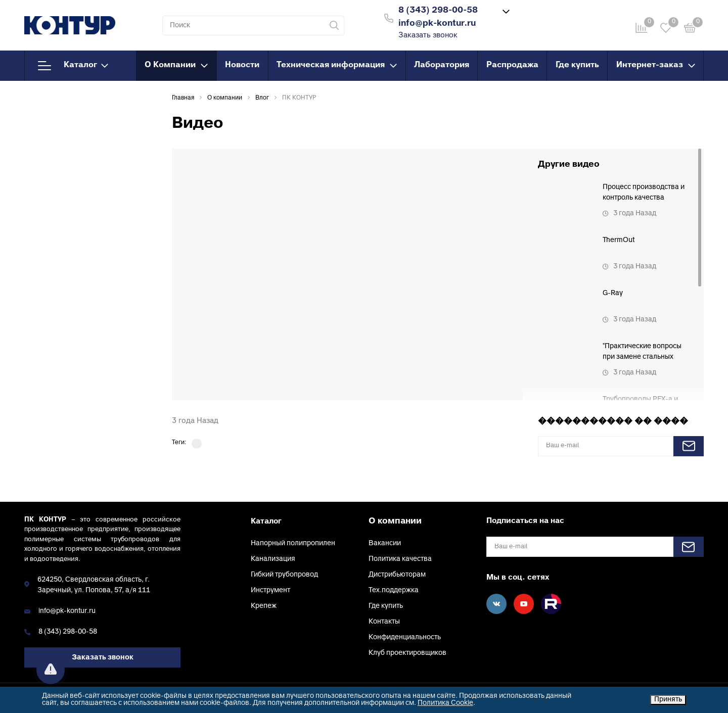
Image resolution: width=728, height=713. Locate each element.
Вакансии (385, 543)
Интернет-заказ (656, 65)
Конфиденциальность (405, 637)
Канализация (273, 559)
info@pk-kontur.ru (67, 611)
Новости (242, 65)
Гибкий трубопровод (284, 575)
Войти (548, 17)
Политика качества (400, 559)
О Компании (176, 65)
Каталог (73, 66)
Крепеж (264, 606)
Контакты (384, 622)
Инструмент (270, 590)
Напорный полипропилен (293, 543)
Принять (668, 700)
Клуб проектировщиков (407, 653)
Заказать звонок (428, 36)
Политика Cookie (445, 703)
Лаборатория (442, 65)
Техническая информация (337, 65)
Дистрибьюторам (397, 575)
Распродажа (512, 65)
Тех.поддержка (394, 590)
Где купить (577, 65)
